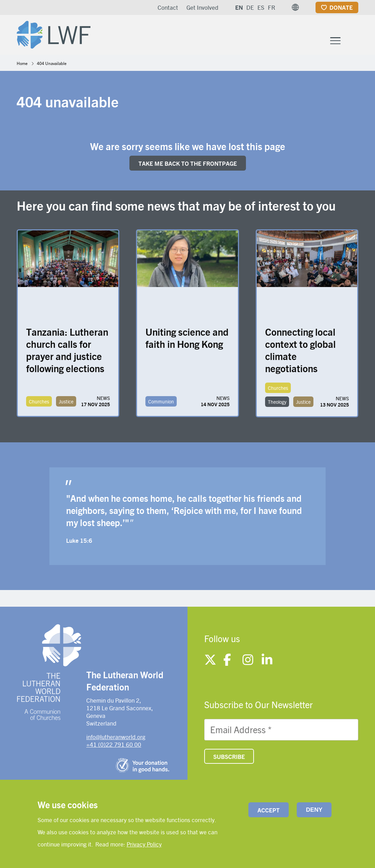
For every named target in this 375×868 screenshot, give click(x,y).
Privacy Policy (144, 844)
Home (22, 63)
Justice (66, 401)
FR (272, 7)
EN (239, 7)
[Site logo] (54, 33)
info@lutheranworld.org (116, 737)
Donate (341, 7)
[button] (295, 7)
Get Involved (202, 7)
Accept (269, 810)
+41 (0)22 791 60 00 (114, 744)
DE (250, 7)
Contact (168, 7)
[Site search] (354, 40)
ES (261, 7)
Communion (161, 401)
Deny (314, 810)
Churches (39, 401)
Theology (277, 402)
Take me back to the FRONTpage (188, 163)
